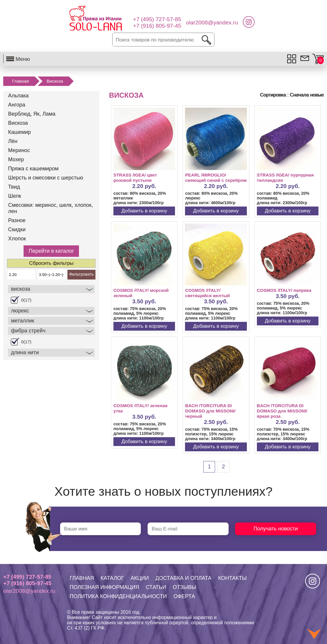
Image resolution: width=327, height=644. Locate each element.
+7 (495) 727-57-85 (27, 577)
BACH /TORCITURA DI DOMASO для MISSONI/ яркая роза (282, 411)
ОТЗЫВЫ (184, 587)
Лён (13, 141)
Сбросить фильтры (51, 263)
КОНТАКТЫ (232, 578)
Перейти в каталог (51, 251)
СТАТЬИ (156, 587)
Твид (14, 187)
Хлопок (17, 239)
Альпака (18, 96)
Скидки (17, 229)
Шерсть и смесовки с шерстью (46, 178)
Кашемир (19, 132)
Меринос (19, 150)
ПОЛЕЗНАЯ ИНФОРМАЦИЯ (105, 587)
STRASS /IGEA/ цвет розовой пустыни (135, 178)
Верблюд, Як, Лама (32, 114)
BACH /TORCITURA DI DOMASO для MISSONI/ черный (210, 411)
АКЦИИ (140, 578)
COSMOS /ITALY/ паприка (284, 290)
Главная (20, 81)
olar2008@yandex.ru (29, 591)
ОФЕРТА (184, 596)
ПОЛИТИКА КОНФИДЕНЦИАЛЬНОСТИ (118, 596)
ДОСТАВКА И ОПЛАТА (184, 578)
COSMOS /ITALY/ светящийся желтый (207, 293)
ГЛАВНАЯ (82, 578)
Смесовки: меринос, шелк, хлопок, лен (50, 208)
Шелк (14, 196)
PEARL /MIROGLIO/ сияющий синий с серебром (216, 178)
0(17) (26, 300)
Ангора (16, 105)
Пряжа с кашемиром (33, 169)
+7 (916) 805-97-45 (27, 583)
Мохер (16, 159)
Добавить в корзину (144, 211)
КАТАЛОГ (112, 578)
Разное (17, 220)
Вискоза (55, 81)
